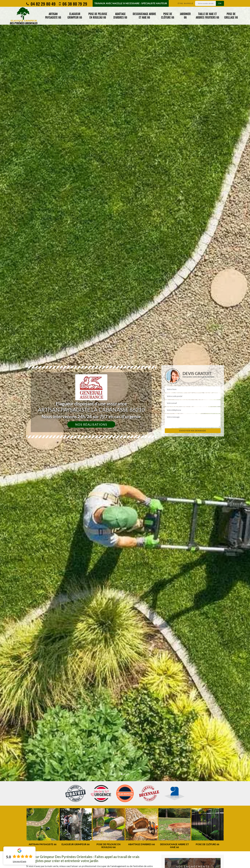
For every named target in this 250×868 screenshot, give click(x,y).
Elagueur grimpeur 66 (75, 16)
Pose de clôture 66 (168, 16)
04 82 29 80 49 (41, 4)
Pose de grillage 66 (231, 16)
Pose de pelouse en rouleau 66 (98, 16)
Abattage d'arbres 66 (120, 16)
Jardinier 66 (185, 16)
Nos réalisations (91, 424)
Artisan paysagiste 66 (53, 16)
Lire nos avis (20, 861)
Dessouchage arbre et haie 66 (144, 16)
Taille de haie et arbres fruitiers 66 (207, 16)
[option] (43, 827)
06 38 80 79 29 (73, 4)
